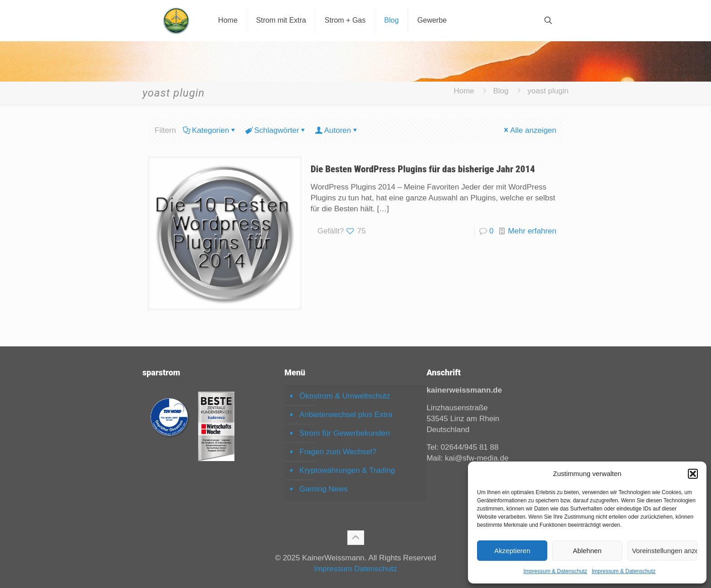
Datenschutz (376, 569)
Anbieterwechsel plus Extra (346, 415)
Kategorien (210, 130)
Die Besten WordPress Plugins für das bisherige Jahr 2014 (423, 169)
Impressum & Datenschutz (555, 571)
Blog (501, 91)
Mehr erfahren (532, 231)
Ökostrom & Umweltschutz (345, 396)
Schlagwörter (276, 130)
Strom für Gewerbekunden (344, 433)
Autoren (337, 130)
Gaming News (324, 489)
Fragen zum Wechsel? (338, 452)
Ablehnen (587, 551)
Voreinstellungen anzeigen (665, 551)
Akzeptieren (512, 551)
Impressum (333, 569)
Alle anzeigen (529, 130)
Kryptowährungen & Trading (347, 470)
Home (464, 91)
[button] (693, 474)
